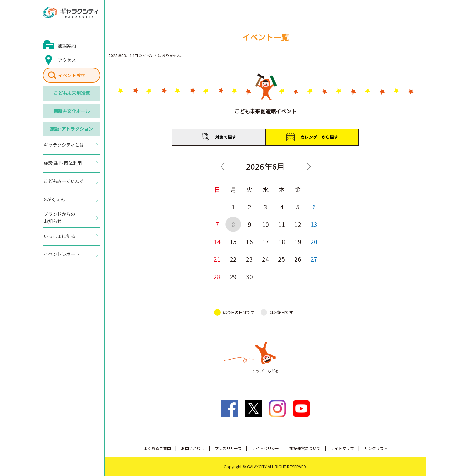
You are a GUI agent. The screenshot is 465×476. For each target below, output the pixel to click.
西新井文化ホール (72, 111)
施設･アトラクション (72, 129)
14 (217, 242)
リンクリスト (376, 448)
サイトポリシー (265, 448)
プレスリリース (228, 448)
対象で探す (226, 137)
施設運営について (305, 448)
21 (217, 259)
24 (265, 259)
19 (298, 242)
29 (233, 276)
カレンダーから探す (319, 137)
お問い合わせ (193, 448)
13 (314, 224)
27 (314, 259)
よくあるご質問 (157, 448)
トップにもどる (265, 371)
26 (298, 259)
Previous (222, 167)
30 (249, 276)
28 (217, 276)
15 (233, 242)
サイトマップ (342, 448)
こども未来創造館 (72, 93)
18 (282, 242)
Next (308, 167)
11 (282, 224)
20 (314, 242)
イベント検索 (72, 75)
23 (249, 259)
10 (265, 224)
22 (233, 259)
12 (298, 224)
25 (282, 259)
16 (249, 242)
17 (265, 242)
